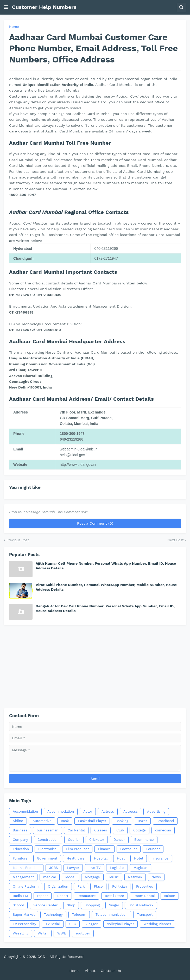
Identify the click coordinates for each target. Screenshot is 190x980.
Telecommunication (112, 915)
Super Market (24, 915)
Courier (74, 840)
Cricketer (97, 840)
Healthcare (76, 858)
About (90, 971)
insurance (160, 858)
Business (20, 830)
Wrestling (21, 933)
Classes (101, 830)
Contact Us (111, 971)
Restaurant (87, 896)
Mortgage (92, 877)
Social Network (141, 905)
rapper (43, 896)
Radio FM (20, 896)
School (18, 905)
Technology (53, 915)
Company (20, 840)
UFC (73, 924)
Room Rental (144, 896)
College (140, 830)
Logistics (117, 868)
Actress (108, 812)
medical (50, 877)
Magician (140, 868)
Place (98, 886)
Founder (153, 849)
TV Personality (24, 924)
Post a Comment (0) (95, 523)
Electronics (47, 849)
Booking (122, 821)
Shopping (92, 905)
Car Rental (76, 830)
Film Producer (77, 849)
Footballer (129, 849)
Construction (48, 840)
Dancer (119, 840)
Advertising (156, 812)
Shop (71, 905)
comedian (163, 830)
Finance (104, 849)
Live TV (94, 868)
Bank (65, 821)
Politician (119, 886)
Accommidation (25, 812)
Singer (114, 905)
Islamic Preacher (26, 868)
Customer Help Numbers (44, 7)
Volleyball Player (121, 924)
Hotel (139, 858)
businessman (47, 830)
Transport (145, 915)
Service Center (45, 905)
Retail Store (115, 896)
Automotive (42, 821)
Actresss (131, 812)
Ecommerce (144, 840)
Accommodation (61, 812)
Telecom (79, 915)
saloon (170, 896)
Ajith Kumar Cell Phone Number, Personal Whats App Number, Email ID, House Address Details (106, 566)
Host (121, 858)
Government (47, 858)
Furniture (20, 858)
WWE (62, 933)
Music (114, 877)
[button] (6, 7)
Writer (43, 933)
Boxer (142, 821)
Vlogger (91, 924)
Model (70, 877)
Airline (18, 821)
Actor (88, 812)
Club (120, 830)
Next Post (175, 540)
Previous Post (18, 540)
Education (21, 849)
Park (81, 886)
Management (23, 877)
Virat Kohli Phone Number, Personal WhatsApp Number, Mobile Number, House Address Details (106, 587)
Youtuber (83, 933)
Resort (63, 896)
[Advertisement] (95, 667)
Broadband (165, 821)
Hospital (101, 858)
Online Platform (26, 886)
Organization (58, 886)
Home (14, 27)
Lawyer (73, 868)
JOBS (53, 868)
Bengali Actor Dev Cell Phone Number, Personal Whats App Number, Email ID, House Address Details (105, 608)
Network (135, 877)
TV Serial (53, 924)
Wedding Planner (157, 924)
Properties (145, 886)
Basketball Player (92, 821)
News (156, 877)
